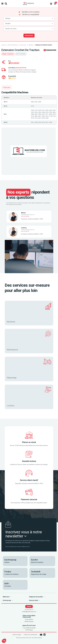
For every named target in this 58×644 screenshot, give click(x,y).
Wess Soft (28, 638)
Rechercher (29, 36)
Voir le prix (7, 87)
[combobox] (29, 18)
